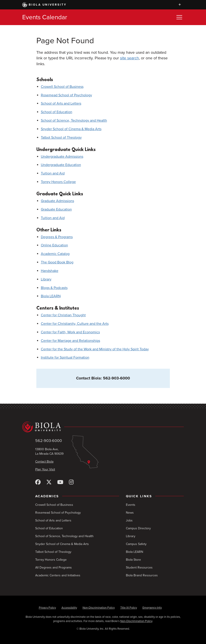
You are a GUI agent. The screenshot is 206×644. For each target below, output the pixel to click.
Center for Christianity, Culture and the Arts (75, 324)
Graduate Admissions (57, 201)
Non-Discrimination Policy (99, 608)
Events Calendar (45, 17)
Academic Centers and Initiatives (58, 575)
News (130, 513)
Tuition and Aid (53, 173)
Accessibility (69, 608)
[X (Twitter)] (49, 482)
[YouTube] (60, 482)
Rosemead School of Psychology (66, 95)
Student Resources (139, 568)
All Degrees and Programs (54, 568)
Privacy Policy (47, 608)
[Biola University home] (103, 427)
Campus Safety (136, 544)
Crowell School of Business (62, 87)
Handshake (50, 271)
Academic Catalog (55, 254)
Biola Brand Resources (142, 575)
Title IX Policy (129, 608)
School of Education (57, 112)
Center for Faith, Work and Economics (70, 332)
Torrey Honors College (58, 182)
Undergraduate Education (61, 165)
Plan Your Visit (45, 469)
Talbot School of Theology (61, 138)
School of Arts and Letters (61, 103)
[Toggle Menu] (179, 17)
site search (129, 58)
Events (131, 505)
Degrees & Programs (57, 237)
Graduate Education (56, 209)
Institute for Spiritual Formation (65, 358)
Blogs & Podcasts (54, 288)
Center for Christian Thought (63, 315)
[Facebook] (38, 482)
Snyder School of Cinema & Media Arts (71, 129)
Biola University (44, 5)
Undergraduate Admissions (62, 157)
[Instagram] (71, 482)
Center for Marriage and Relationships (70, 341)
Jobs (129, 520)
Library (46, 279)
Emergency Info (152, 608)
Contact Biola (44, 462)
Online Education (54, 245)
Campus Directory (138, 528)
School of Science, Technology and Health (74, 121)
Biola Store (133, 560)
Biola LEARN (51, 296)
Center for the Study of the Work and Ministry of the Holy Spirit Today (95, 349)
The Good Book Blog (57, 262)
